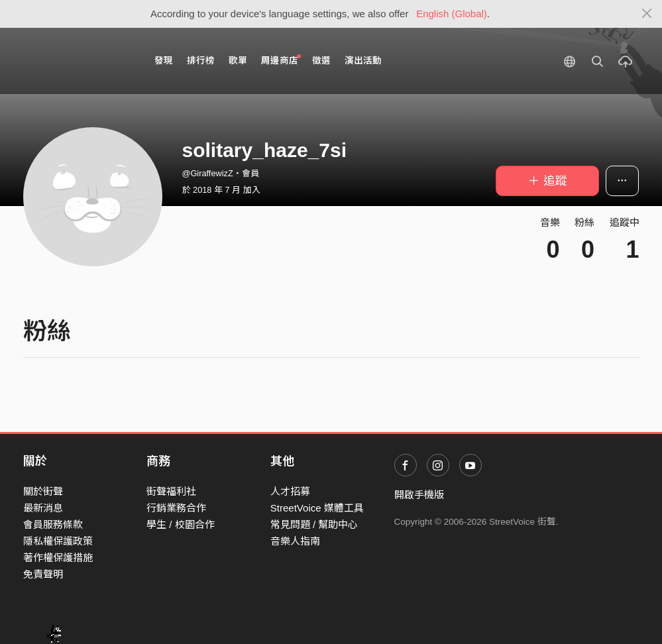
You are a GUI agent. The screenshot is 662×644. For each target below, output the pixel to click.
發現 (164, 61)
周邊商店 (281, 60)
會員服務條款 (53, 524)
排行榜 (201, 61)
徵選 (321, 61)
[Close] (647, 14)
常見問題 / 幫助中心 (314, 524)
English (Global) (452, 14)
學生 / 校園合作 (181, 524)
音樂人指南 (295, 541)
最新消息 (43, 508)
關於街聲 (43, 491)
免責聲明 (43, 574)
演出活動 (363, 61)
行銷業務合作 (176, 508)
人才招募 (290, 491)
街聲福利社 (171, 491)
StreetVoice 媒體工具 (317, 508)
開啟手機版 (419, 495)
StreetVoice (78, 61)
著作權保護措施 (58, 558)
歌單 (238, 61)
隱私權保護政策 (58, 541)
